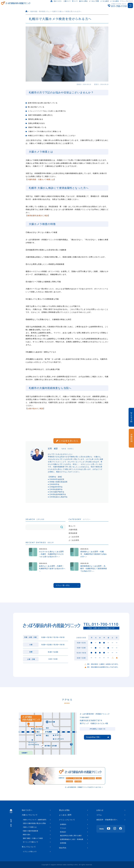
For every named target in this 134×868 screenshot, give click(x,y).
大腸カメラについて (30, 815)
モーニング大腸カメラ (31, 842)
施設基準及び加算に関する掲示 (71, 836)
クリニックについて (127, 1)
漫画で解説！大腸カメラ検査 (33, 838)
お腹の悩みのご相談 (35, 409)
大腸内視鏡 (73, 530)
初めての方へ (58, 1)
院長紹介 (63, 832)
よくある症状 (105, 1)
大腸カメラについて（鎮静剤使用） (35, 820)
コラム (99, 815)
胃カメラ (75, 1)
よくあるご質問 (94, 1)
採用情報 (63, 843)
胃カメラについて (29, 847)
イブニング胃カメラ (30, 852)
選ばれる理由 (83, 1)
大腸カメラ (67, 1)
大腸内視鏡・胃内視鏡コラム (40, 11)
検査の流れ (27, 835)
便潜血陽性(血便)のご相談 (38, 216)
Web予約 (63, 848)
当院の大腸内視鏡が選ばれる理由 (34, 823)
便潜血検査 (73, 533)
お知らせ (100, 810)
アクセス (63, 828)
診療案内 (63, 824)
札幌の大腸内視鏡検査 (31, 831)
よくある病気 (114, 1)
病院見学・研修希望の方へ (107, 820)
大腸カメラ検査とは (30, 827)
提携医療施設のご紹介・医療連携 (72, 839)
